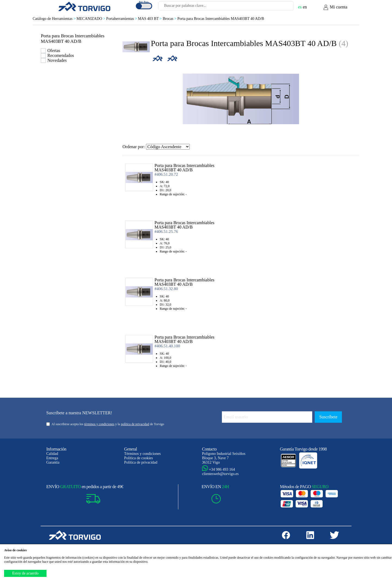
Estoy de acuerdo (25, 573)
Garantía (53, 462)
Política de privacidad (141, 462)
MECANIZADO (91, 19)
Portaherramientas (122, 19)
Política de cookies (139, 458)
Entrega (52, 458)
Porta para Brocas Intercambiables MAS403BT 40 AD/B (221, 19)
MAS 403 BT (150, 19)
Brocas (170, 19)
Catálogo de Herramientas (55, 19)
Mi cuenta (335, 7)
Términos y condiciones (143, 454)
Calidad (52, 454)
